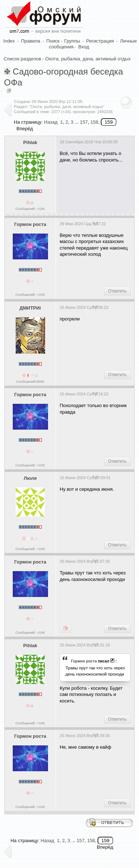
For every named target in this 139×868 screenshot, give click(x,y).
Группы (72, 41)
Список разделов (22, 59)
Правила (31, 41)
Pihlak (30, 142)
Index (9, 41)
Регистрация (100, 41)
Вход (84, 47)
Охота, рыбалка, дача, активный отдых (88, 59)
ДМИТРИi (30, 308)
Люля (30, 478)
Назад (51, 122)
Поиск (53, 41)
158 (94, 122)
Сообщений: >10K (30, 209)
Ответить (117, 291)
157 (84, 122)
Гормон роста (30, 224)
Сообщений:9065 (30, 381)
